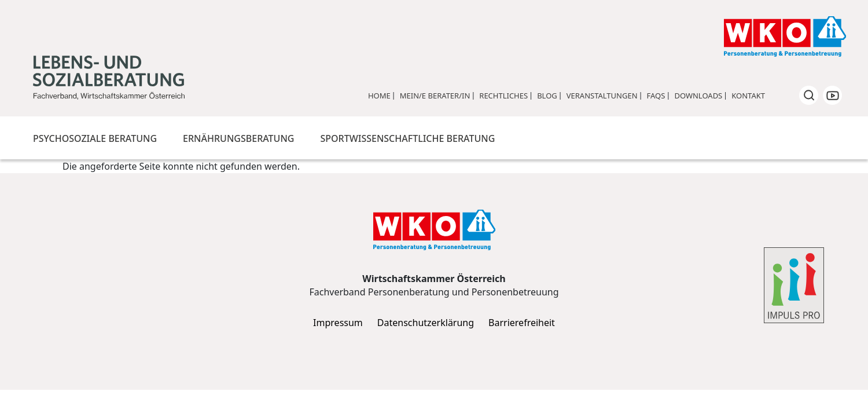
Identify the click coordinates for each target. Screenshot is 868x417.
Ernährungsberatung (238, 138)
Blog (547, 96)
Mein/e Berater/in (435, 96)
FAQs (656, 96)
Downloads (698, 96)
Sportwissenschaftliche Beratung (407, 138)
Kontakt (748, 96)
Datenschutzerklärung (426, 323)
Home (379, 96)
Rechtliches (503, 96)
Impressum (338, 323)
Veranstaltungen (602, 96)
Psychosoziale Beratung (95, 138)
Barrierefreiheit (522, 323)
